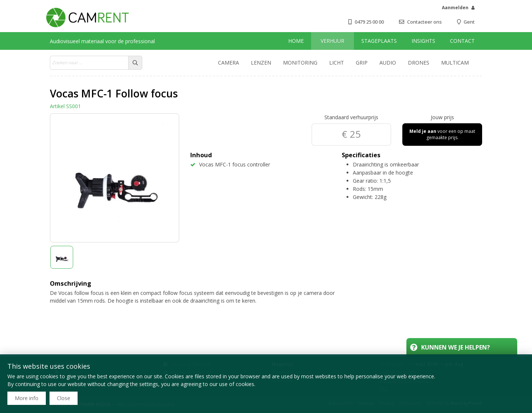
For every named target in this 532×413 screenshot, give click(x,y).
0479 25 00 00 (369, 22)
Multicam (455, 63)
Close (64, 398)
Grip (362, 63)
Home (296, 41)
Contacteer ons (424, 22)
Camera (229, 63)
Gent (469, 22)
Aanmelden (455, 8)
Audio (388, 63)
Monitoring (300, 63)
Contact (462, 41)
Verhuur (332, 41)
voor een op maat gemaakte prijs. (442, 134)
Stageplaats (379, 41)
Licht (337, 63)
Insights (423, 41)
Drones (419, 63)
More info (27, 398)
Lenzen (261, 63)
